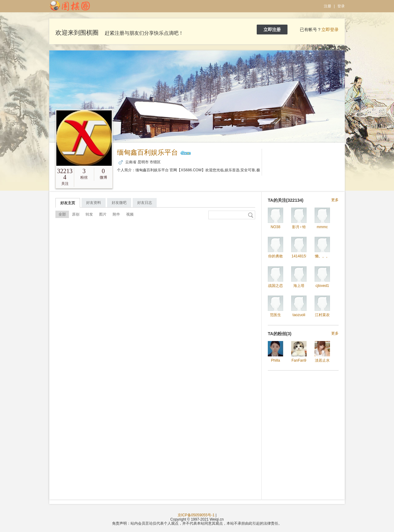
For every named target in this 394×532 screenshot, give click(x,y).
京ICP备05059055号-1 (196, 515)
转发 (89, 214)
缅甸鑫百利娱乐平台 (147, 152)
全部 (62, 214)
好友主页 (68, 203)
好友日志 (145, 203)
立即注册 (272, 30)
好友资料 (94, 203)
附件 (116, 214)
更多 (335, 200)
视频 (130, 214)
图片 (103, 214)
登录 (341, 6)
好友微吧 (119, 203)
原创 (76, 214)
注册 (328, 6)
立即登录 (330, 30)
